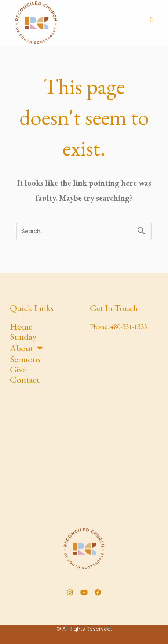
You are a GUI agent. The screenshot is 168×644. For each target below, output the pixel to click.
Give (18, 369)
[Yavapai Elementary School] (84, 455)
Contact (25, 379)
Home (21, 326)
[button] (151, 20)
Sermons (25, 359)
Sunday (23, 336)
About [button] (26, 348)
